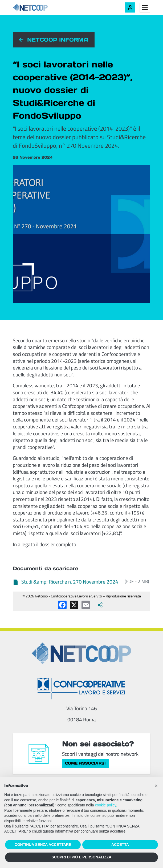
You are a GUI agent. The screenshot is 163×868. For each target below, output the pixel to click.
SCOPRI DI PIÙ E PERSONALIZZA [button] (82, 857)
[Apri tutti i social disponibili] (100, 605)
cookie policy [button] (106, 805)
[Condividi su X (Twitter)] (74, 605)
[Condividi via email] (86, 605)
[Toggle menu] (145, 8)
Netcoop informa (58, 40)
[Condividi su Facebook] (62, 605)
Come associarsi (85, 763)
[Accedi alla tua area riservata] (130, 7)
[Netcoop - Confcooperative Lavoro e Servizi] (42, 8)
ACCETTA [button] (120, 845)
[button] (156, 786)
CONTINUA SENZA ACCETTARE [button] (43, 845)
